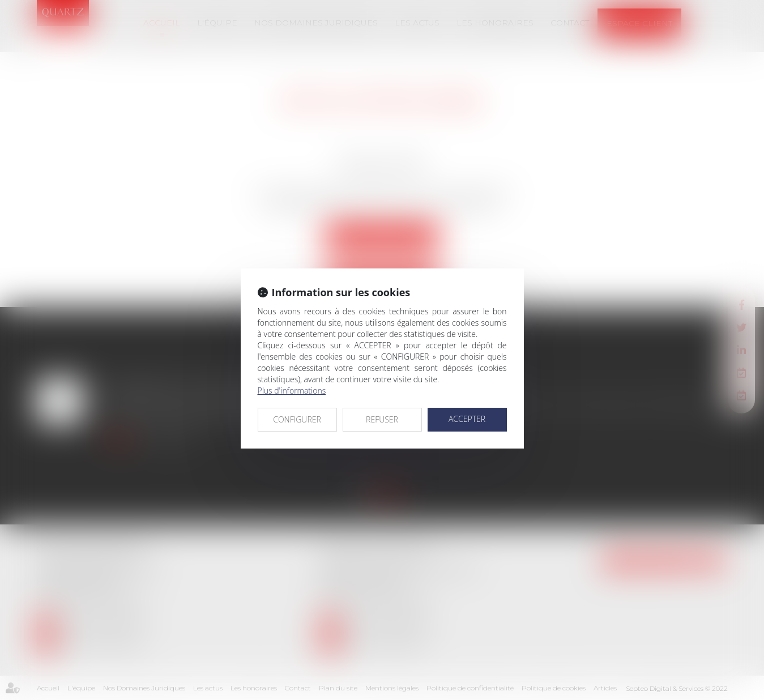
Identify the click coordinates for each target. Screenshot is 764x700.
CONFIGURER (297, 419)
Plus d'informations (292, 390)
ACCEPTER (467, 419)
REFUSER (382, 419)
